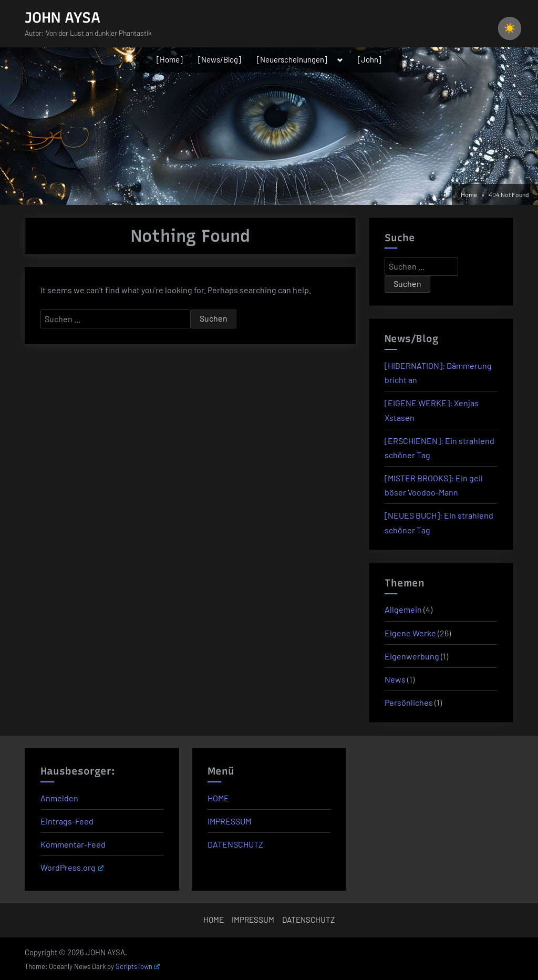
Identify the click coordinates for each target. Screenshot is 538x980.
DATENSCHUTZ (235, 844)
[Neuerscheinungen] (292, 59)
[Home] (170, 59)
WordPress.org (72, 867)
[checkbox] (510, 28)
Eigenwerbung (412, 656)
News (395, 679)
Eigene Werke (410, 633)
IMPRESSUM (229, 821)
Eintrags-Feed (67, 821)
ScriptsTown (138, 966)
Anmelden (59, 798)
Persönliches (409, 702)
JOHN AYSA (63, 17)
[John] (370, 59)
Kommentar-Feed (73, 844)
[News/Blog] (220, 59)
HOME (218, 798)
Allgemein (403, 609)
